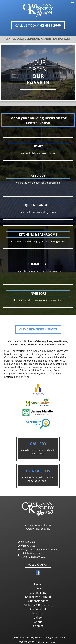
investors (38, 613)
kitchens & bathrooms (38, 605)
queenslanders (38, 601)
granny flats (38, 592)
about (38, 622)
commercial (38, 609)
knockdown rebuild (38, 597)
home (38, 584)
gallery (38, 618)
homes (38, 588)
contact (38, 626)
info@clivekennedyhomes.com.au (40, 550)
